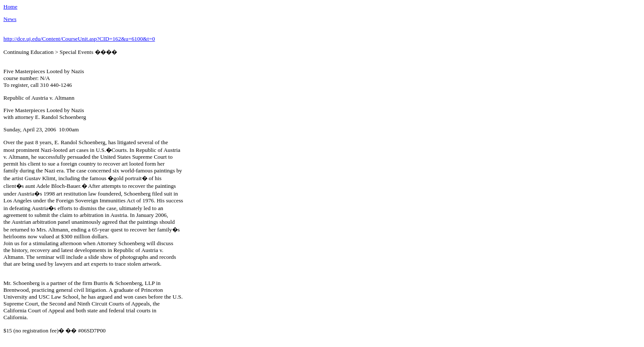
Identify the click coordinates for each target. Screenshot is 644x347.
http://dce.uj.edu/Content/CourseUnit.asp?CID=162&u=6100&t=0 (79, 39)
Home (10, 7)
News (10, 19)
